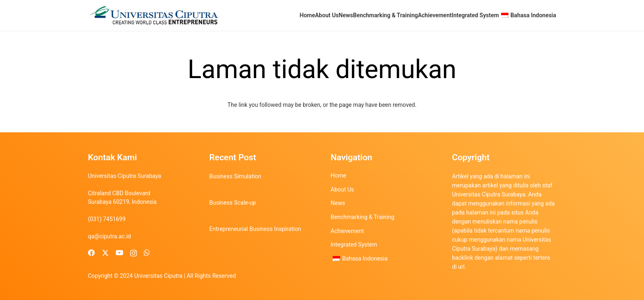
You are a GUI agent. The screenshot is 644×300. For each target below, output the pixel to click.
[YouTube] (119, 253)
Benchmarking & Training (362, 217)
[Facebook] (91, 253)
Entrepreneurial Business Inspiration (255, 229)
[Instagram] (133, 253)
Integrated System (354, 245)
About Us (342, 189)
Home (338, 175)
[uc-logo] (154, 15)
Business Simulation (236, 176)
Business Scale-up (233, 203)
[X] (105, 253)
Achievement (347, 231)
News (338, 203)
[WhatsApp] (147, 253)
